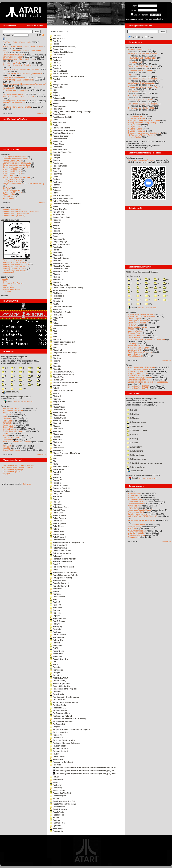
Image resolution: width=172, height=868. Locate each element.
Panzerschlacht (58, 139)
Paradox (55, 155)
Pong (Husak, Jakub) (61, 578)
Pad (53, 82)
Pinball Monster (58, 345)
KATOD (131, 329)
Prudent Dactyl (58, 746)
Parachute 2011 (58, 149)
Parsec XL (56, 171)
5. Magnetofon (135, 426)
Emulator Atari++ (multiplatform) (16, 214)
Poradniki (5, 155)
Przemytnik (56, 759)
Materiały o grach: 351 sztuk (15, 269)
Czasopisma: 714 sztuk (13, 260)
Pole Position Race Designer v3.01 (67, 542)
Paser (54, 177)
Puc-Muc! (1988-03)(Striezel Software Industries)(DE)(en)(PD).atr (83, 770)
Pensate (55, 231)
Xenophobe (7, 423)
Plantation (56, 431)
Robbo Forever (9, 425)
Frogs (5, 412)
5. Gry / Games (134, 125)
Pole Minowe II (58, 537)
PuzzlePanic (57, 812)
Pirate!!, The (57, 377)
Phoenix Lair (57, 279)
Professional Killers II (61, 716)
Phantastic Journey (60, 258)
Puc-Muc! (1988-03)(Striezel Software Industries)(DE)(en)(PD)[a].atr (85, 767)
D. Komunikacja (136, 455)
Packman (55, 60)
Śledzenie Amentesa (136, 335)
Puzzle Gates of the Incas (63, 804)
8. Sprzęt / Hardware (136, 131)
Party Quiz (56, 174)
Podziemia (56, 496)
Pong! (54, 570)
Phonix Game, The (60, 285)
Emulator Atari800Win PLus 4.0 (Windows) (21, 212)
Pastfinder (56, 182)
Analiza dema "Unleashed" (14, 103)
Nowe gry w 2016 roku (12, 180)
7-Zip (24, 401)
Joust (5, 417)
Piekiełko (55, 299)
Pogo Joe (56, 502)
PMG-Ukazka (57, 469)
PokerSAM (56, 521)
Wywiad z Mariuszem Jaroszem (141, 314)
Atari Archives (8, 287)
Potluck (55, 643)
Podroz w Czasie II (60, 488)
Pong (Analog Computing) (63, 572)
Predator (55, 667)
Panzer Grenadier (59, 136)
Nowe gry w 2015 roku (12, 182)
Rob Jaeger (133, 344)
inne (23, 388)
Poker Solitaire (58, 515)
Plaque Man (57, 434)
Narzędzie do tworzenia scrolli (15, 159)
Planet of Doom (58, 412)
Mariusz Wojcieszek (136, 331)
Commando (8, 419)
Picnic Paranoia (58, 290)
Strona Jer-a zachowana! (13, 78)
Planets (55, 426)
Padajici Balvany (59, 84)
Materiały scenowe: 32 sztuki (15, 262)
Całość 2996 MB (11, 392)
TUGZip (29, 401)
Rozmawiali (131, 312)
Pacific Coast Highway (61, 52)
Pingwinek (56, 350)
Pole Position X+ (59, 548)
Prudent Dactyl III (59, 751)
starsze (42, 203)
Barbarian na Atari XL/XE (138, 50)
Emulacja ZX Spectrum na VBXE (17, 177)
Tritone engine (9, 194)
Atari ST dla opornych (12, 190)
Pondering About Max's (62, 567)
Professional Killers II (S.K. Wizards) (68, 719)
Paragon (55, 158)
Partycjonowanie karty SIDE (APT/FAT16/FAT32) (23, 184)
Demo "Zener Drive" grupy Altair (141, 83)
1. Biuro (132, 410)
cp (166, 279)
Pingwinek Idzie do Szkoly (63, 353)
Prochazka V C (58, 708)
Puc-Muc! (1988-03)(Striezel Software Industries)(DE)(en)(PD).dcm (84, 774)
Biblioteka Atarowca (10, 220)
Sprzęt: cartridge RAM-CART (140, 380)
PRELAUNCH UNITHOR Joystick (142, 58)
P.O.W (54, 648)
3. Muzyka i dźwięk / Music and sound (144, 120)
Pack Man (56, 57)
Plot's (54, 464)
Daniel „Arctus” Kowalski (138, 327)
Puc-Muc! (56, 765)
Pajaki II (55, 95)
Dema (150, 37)
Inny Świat (7, 446)
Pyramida (56, 826)
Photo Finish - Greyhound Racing (66, 288)
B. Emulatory (134, 447)
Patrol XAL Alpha (59, 201)
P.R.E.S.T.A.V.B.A (59, 678)
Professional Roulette (61, 721)
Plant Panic (56, 429)
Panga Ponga (57, 114)
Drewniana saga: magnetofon (15, 90)
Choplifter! (7, 415)
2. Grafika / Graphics (136, 118)
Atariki (5, 279)
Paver (54, 206)
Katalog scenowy (134, 276)
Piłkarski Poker (58, 326)
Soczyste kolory (134, 527)
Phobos (55, 277)
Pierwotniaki (57, 309)
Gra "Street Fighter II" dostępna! (16, 42)
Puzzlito (55, 817)
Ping (53, 347)
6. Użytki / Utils (134, 127)
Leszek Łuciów (134, 337)
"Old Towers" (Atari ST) (12, 408)
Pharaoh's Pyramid (60, 266)
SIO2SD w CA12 (135, 500)
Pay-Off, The (57, 212)
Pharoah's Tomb (59, 271)
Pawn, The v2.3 (58, 209)
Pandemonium (58, 106)
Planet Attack (57, 407)
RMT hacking (133, 91)
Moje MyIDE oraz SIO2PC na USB (142, 516)
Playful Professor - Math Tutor (65, 453)
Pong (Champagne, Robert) (64, 575)
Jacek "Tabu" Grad (136, 346)
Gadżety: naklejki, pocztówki (140, 378)
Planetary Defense (60, 420)
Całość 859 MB (135, 471)
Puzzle (54, 798)
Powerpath (56, 654)
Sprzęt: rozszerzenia (136, 376)
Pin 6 (54, 334)
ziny (149, 304)
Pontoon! (55, 594)
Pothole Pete (57, 637)
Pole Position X (58, 545)
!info (149, 287)
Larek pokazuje (9, 175)
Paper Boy (56, 141)
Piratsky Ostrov (58, 385)
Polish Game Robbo (60, 551)
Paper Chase (57, 144)
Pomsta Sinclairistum (61, 561)
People (54, 236)
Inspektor (7, 448)
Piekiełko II (56, 301)
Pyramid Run (57, 823)
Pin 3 (54, 331)
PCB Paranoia (58, 214)
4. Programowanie (137, 422)
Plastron (55, 437)
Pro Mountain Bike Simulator (64, 697)
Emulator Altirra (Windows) (14, 216)
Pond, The (56, 564)
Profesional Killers (60, 713)
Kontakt (4, 296)
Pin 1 (54, 328)
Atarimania (7, 285)
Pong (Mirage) (58, 580)
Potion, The (56, 640)
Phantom (55, 261)
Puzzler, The (57, 815)
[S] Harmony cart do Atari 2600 (141, 108)
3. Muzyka (133, 418)
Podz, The (56, 494)
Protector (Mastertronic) (62, 740)
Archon (6, 435)
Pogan (54, 499)
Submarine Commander (13, 410)
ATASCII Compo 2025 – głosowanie (18, 80)
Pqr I (53, 662)
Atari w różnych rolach (137, 531)
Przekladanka (57, 757)
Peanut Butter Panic (60, 217)
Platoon (55, 445)
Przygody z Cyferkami (61, 762)
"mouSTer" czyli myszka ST (139, 369)
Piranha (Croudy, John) (62, 374)
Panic (54, 120)
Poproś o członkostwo (154, 19)
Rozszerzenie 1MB (136, 512)
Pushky (55, 782)
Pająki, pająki (57, 98)
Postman (55, 632)
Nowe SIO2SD (134, 497)
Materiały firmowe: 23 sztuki (14, 266)
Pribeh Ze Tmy (58, 681)
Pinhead (55, 355)
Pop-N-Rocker (58, 621)
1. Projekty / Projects (136, 116)
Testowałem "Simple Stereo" (140, 510)
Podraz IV (56, 480)
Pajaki (54, 92)
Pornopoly (56, 626)
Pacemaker (56, 49)
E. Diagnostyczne (136, 459)
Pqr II (54, 664)
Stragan (130, 365)
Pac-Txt (55, 79)
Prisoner (55, 692)
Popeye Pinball (58, 618)
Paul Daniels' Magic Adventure (65, 204)
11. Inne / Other (134, 137)
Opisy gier (6, 406)
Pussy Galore (57, 790)
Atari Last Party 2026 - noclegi (140, 70)
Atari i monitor (9, 198)
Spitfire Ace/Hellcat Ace (13, 431)
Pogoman (56, 505)
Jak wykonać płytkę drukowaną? (141, 520)
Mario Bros (7, 421)
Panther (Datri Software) (62, 131)
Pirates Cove (57, 380)
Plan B (54, 404)
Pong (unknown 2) (60, 586)
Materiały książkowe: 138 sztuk (16, 264)
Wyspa (6, 433)
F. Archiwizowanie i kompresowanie (145, 463)
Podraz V (55, 483)
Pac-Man (55, 68)
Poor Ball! (56, 607)
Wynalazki (131, 491)
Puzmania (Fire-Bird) (61, 793)
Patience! (56, 190)
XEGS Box (132, 529)
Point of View (57, 510)
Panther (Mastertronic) (61, 133)
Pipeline (55, 361)
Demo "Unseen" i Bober (13, 57)
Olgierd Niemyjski (135, 356)
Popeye (55, 616)
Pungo (54, 777)
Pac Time (55, 41)
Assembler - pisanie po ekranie (141, 100)
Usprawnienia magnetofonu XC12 (17, 163)
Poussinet (56, 646)
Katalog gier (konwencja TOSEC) (16, 397)
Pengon (55, 228)
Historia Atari (133, 95)
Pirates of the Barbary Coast (64, 383)
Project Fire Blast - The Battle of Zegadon (70, 729)
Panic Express (58, 122)
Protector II (56, 738)
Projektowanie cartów (137, 504)
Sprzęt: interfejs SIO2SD (138, 388)
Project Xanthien (59, 732)
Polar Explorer (58, 524)
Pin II (54, 336)
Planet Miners (58, 410)
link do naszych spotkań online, (141, 160)
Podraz (54, 475)
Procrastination (58, 711)
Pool (53, 599)
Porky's (55, 624)
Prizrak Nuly (57, 694)
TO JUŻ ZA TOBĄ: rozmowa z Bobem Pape (146, 339)
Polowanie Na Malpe (60, 553)
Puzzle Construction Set (62, 801)
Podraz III (56, 477)
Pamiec (55, 103)
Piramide (55, 369)
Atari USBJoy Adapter (137, 371)
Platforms (56, 442)
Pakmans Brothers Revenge (64, 101)
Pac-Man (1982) (58, 71)
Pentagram (56, 233)
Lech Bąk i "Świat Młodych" (139, 321)
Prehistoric (56, 670)
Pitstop (54, 393)
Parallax (55, 160)
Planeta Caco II (58, 418)
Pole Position (57, 540)
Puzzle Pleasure (58, 809)
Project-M (56, 735)
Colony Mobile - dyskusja (12, 469)
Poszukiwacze (58, 635)
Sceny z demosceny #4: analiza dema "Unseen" (23, 46)
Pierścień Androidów (61, 307)
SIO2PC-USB (134, 495)
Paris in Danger (58, 166)
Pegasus (55, 220)
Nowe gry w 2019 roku (12, 171)
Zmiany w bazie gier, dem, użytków (143, 54)
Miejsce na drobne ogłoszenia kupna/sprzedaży (148, 382)
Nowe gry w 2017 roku (12, 173)
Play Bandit (56, 450)
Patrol (54, 193)
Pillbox (54, 323)
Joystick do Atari (135, 506)
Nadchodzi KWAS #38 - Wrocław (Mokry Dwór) (22, 74)
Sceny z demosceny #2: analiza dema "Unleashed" (24, 84)
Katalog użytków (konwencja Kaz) (141, 399)
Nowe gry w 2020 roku (12, 169)
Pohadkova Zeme (59, 507)
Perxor (54, 250)
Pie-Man (55, 304)
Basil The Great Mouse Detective (17, 442)
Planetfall (56, 423)
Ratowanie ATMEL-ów (137, 502)
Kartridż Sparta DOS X (12, 161)
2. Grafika (133, 414)
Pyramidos (56, 828)
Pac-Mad (55, 66)
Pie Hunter (56, 293)
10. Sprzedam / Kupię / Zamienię (142, 135)
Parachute (56, 147)
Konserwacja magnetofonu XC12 (17, 167)
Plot (53, 461)
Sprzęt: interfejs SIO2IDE (138, 386)
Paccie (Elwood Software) (63, 46)
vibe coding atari (135, 62)
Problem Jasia (58, 705)
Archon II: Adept (10, 429)
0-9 (5, 368)
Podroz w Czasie (59, 486)
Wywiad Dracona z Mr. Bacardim (142, 317)
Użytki (141, 37)
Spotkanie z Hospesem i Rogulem (17, 65)
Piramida (55, 366)
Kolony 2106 (8, 427)
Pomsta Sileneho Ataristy (63, 559)
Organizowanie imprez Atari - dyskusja (18, 465)
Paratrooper (57, 163)
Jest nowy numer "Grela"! (13, 94)
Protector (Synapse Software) (65, 743)
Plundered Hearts (59, 467)
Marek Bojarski (134, 354)
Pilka (54, 320)
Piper (54, 364)
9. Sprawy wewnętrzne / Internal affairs (144, 133)
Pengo (54, 225)
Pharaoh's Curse (59, 263)
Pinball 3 (55, 339)
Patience (55, 187)
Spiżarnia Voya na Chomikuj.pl (15, 271)
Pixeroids (56, 399)
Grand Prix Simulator (11, 450)
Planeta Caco (57, 415)
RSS (40, 35)
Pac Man (55, 36)
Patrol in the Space (60, 196)
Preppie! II (56, 675)
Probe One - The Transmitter (64, 702)
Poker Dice (56, 513)
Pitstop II (55, 396)
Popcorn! (55, 613)
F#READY (132, 325)
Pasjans (55, 179)
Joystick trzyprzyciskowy (138, 514)
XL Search (7, 291)
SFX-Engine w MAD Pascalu (15, 157)
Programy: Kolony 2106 (138, 374)
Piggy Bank (56, 318)
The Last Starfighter (11, 437)
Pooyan (55, 610)
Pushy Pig (56, 788)
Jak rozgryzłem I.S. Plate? (14, 101)
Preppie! (55, 673)
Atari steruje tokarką (136, 535)
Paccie (54, 44)
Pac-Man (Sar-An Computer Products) (68, 76)
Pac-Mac (55, 63)
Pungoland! (57, 780)
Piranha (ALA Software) (62, 372)
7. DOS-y (132, 435)
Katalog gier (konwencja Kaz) (14, 357)
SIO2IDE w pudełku (136, 533)
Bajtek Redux (8, 273)
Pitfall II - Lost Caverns (62, 391)
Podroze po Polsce (60, 491)
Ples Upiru (56, 456)
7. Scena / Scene (135, 129)
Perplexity (56, 247)
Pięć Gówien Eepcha (61, 312)
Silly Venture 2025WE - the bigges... (143, 79)
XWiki (5, 281)
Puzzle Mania (57, 807)
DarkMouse (133, 537)
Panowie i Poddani (60, 128)
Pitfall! (54, 388)
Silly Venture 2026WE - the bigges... (143, 104)
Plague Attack (58, 401)
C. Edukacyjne (135, 451)
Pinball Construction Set (62, 342)
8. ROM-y (133, 439)
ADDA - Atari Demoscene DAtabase (142, 272)
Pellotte (55, 223)
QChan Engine (9, 196)
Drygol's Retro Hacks (11, 289)
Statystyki (6, 474)
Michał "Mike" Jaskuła (137, 323)
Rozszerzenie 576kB (136, 525)
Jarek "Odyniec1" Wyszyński (140, 352)
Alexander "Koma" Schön (138, 348)
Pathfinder (56, 185)
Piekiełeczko (57, 296)
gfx (166, 283)
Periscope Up (57, 239)
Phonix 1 (55, 282)
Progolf (55, 727)
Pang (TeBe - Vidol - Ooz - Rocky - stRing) (70, 112)
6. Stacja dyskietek (137, 430)
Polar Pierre (57, 526)
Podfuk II (55, 472)
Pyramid (55, 820)
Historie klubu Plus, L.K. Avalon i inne (18, 96)
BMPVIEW (7, 188)
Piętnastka (56, 315)
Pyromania (56, 831)
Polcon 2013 (57, 532)
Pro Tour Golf (57, 700)
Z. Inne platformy (136, 467)
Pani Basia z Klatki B (61, 117)
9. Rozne (132, 443)
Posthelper (56, 629)
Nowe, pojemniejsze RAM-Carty (141, 367)
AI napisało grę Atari (11, 63)
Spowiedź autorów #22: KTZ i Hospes (19, 59)
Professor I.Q (57, 724)
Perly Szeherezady (60, 244)
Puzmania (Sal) (58, 796)
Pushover (56, 785)
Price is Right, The (60, 683)
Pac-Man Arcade (59, 74)
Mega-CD (132, 75)
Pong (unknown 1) (60, 583)
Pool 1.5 (55, 602)
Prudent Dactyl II (59, 748)
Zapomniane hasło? (135, 19)
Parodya (55, 168)
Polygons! (56, 556)
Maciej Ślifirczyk (134, 350)
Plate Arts (56, 439)
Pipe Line (56, 358)
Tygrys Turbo (133, 508)
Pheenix (55, 274)
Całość (8, 401)
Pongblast (56, 589)
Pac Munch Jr (58, 38)
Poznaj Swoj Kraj (59, 659)
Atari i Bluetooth (134, 493)
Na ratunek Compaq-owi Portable (17, 107)
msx (158, 291)
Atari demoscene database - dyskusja (17, 467)
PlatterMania (57, 448)
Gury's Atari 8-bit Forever (13, 283)
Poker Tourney (58, 518)
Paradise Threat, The (61, 152)
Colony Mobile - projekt (11, 472)
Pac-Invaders (57, 55)
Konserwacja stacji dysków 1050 (16, 165)
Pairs (54, 90)
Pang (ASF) (56, 109)
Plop (53, 459)
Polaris (54, 529)
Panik (54, 125)
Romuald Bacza (134, 333)
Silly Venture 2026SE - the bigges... (143, 66)
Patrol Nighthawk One (61, 198)
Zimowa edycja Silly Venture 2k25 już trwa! (21, 69)
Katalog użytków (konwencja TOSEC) (143, 475)
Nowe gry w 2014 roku (12, 192)
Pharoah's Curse (59, 269)
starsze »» (41, 113)
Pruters (55, 754)
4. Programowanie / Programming (142, 123)
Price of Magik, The (60, 686)
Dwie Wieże (8, 440)
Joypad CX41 (8, 88)
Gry (133, 37)
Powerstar (56, 656)
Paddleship (56, 87)
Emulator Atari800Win (12, 209)
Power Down (57, 651)
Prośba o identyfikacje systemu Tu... (143, 87)
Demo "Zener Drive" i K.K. (14, 55)
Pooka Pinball (58, 597)
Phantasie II (57, 255)
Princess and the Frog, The (64, 689)
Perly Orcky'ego (58, 242)
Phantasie (56, 253)
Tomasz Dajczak (135, 319)
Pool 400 (55, 605)
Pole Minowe (57, 534)
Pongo (54, 591)
